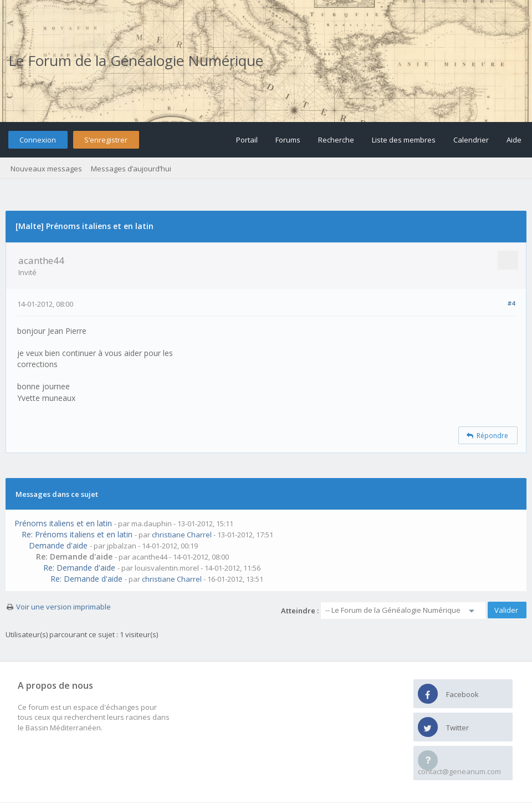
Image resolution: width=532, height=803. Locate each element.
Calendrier (471, 140)
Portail (247, 140)
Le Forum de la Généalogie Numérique (136, 60)
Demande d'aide (58, 545)
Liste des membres (404, 140)
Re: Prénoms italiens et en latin (77, 534)
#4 (511, 303)
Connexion (38, 140)
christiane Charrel (182, 535)
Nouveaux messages (46, 169)
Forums (288, 140)
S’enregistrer (106, 140)
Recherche (336, 140)
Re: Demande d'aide (79, 568)
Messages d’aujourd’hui (131, 169)
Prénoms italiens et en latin (63, 523)
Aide (514, 140)
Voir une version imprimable (63, 607)
